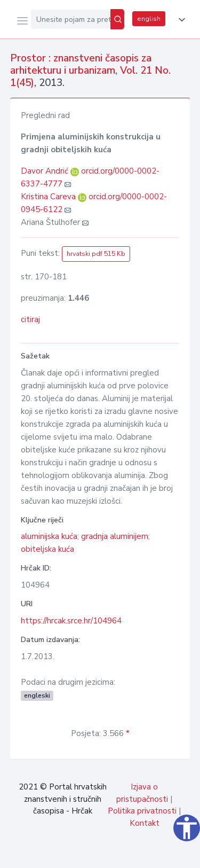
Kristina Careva (49, 197)
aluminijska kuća (49, 536)
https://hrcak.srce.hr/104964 (71, 621)
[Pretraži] (117, 19)
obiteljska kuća (47, 549)
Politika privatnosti (142, 811)
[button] (180, 20)
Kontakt (145, 823)
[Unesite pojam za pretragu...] (71, 19)
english (149, 19)
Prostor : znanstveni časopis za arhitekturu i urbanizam (81, 64)
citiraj (30, 319)
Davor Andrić (46, 171)
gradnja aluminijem (115, 536)
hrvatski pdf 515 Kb (96, 254)
